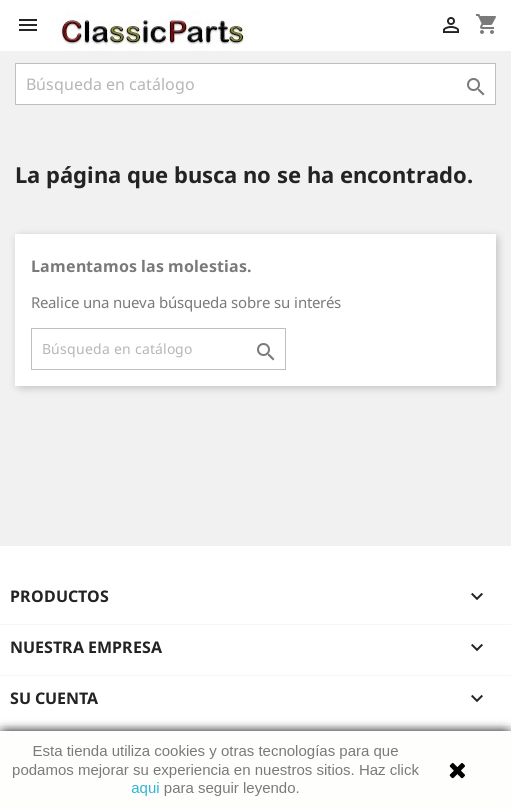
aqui (145, 787)
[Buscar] (255, 84)
